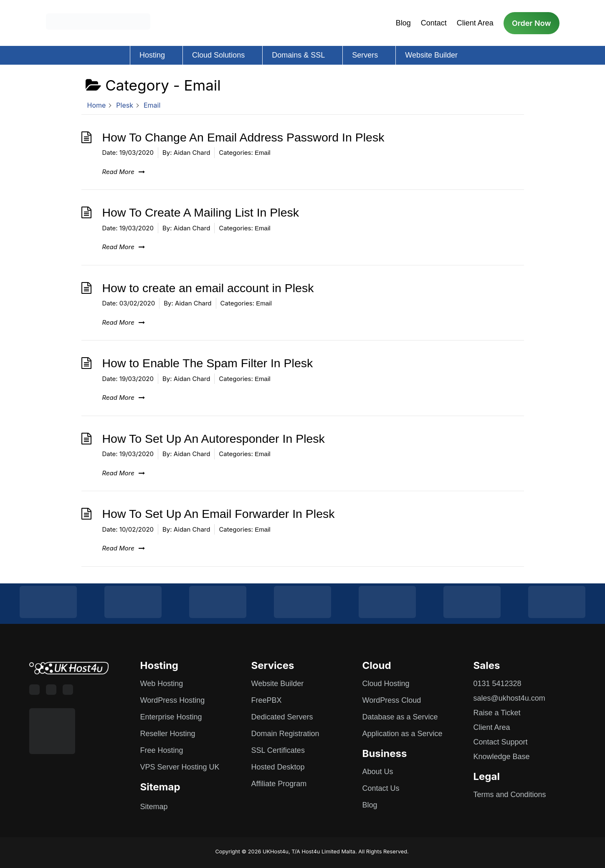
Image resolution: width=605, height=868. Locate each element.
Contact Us (381, 788)
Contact (434, 23)
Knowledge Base (502, 757)
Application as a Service (402, 734)
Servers (365, 55)
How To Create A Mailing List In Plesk (201, 212)
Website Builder (431, 55)
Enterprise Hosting (171, 717)
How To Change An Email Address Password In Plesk (243, 137)
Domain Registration (285, 734)
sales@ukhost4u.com (509, 698)
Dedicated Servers (282, 717)
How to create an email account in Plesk (208, 288)
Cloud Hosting (386, 684)
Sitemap (154, 807)
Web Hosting (162, 684)
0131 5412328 (497, 684)
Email (263, 153)
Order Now (532, 23)
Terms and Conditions (510, 795)
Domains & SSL (298, 55)
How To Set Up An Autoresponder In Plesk (214, 439)
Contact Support (501, 742)
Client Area (475, 23)
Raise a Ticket (497, 713)
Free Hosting (162, 750)
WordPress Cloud (392, 700)
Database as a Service (400, 717)
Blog (403, 23)
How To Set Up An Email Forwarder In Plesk (219, 514)
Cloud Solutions (218, 55)
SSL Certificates (278, 750)
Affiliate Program (279, 784)
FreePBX (267, 700)
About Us (378, 772)
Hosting (152, 55)
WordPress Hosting (173, 700)
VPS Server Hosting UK (180, 767)
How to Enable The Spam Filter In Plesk (208, 363)
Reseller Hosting (168, 734)
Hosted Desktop (278, 767)
